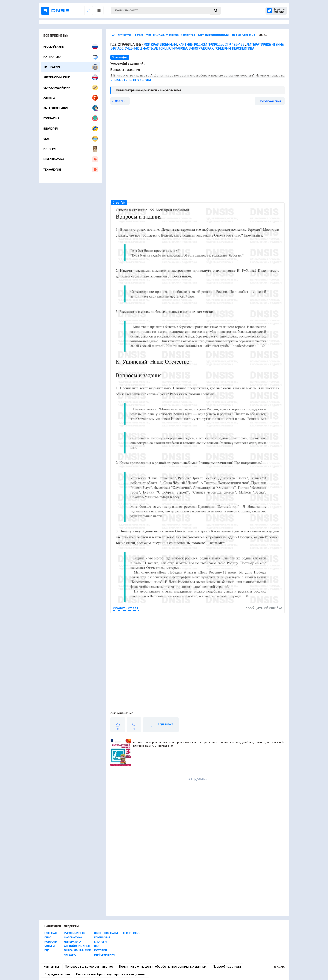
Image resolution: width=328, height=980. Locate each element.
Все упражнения (270, 101)
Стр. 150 (121, 101)
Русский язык (71, 47)
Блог (48, 937)
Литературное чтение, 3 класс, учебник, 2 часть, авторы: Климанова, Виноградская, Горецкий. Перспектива (197, 47)
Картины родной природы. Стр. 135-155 (211, 45)
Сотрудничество (57, 974)
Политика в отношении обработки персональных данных (163, 967)
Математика (71, 57)
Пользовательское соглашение (89, 967)
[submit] (216, 11)
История (71, 149)
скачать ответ (126, 608)
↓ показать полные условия (131, 80)
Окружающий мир (71, 88)
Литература (71, 67)
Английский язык (71, 77)
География (71, 118)
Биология (71, 129)
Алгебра (71, 98)
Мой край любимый (160, 45)
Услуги (50, 946)
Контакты (51, 967)
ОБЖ (71, 139)
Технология (71, 169)
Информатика (71, 159)
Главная (51, 933)
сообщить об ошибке (264, 608)
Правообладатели (227, 967)
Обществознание (71, 108)
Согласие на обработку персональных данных (111, 974)
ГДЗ (47, 950)
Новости (51, 942)
